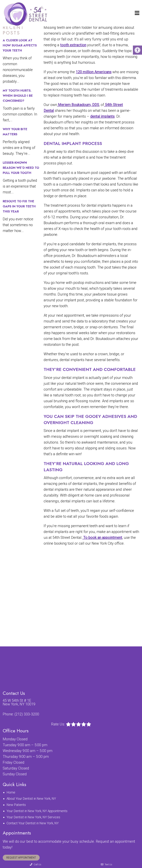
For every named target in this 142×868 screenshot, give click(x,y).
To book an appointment (102, 538)
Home (11, 792)
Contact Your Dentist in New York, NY (33, 823)
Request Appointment (21, 858)
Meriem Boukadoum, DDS (78, 105)
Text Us (107, 864)
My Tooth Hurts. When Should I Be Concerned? (18, 96)
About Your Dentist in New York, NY (31, 799)
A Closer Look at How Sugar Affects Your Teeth (20, 45)
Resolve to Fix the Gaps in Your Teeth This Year (19, 206)
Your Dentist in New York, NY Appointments (37, 811)
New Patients (16, 805)
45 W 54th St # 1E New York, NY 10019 (19, 702)
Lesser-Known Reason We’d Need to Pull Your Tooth (21, 168)
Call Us (36, 864)
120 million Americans (94, 72)
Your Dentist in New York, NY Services (33, 817)
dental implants (102, 116)
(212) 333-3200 (27, 714)
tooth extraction (73, 45)
